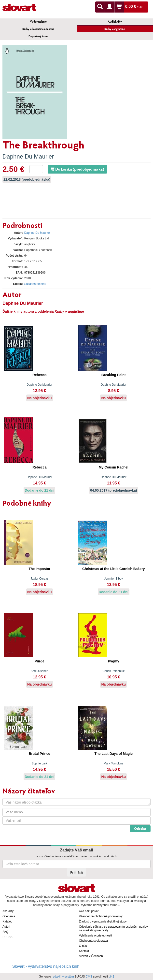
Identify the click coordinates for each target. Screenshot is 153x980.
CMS (89, 977)
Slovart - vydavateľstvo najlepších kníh (46, 966)
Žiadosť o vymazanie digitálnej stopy (103, 921)
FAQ (5, 932)
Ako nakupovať (89, 911)
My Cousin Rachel (114, 467)
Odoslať (140, 828)
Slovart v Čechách (91, 956)
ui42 (111, 977)
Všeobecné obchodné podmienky (101, 916)
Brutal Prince (39, 754)
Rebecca (40, 375)
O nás (83, 946)
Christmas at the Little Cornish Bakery (113, 569)
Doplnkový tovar (38, 36)
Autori (6, 927)
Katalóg (7, 921)
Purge (40, 661)
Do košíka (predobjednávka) (77, 169)
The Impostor (39, 569)
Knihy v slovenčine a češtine (38, 29)
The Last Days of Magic (113, 754)
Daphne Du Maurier (28, 156)
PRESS (7, 937)
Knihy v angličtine (115, 29)
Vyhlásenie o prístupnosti (96, 936)
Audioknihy (115, 22)
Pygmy (113, 661)
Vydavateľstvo (38, 22)
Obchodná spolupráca (93, 941)
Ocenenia (9, 916)
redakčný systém (63, 977)
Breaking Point (114, 375)
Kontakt (84, 951)
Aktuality (8, 911)
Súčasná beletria (35, 284)
